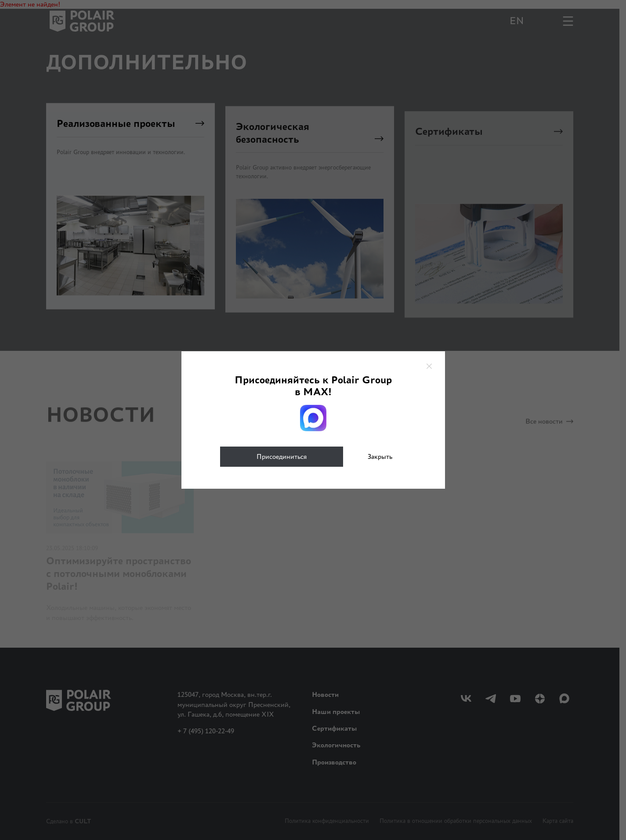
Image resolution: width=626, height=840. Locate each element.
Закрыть (380, 456)
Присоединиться (282, 456)
